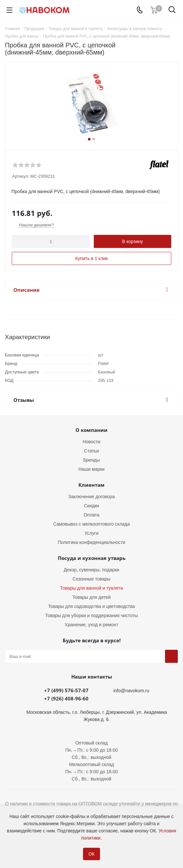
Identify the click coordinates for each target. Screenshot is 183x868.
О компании (91, 430)
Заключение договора (91, 497)
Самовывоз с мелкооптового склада (91, 524)
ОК (91, 854)
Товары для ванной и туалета (91, 588)
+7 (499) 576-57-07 (66, 690)
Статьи (91, 451)
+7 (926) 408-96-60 (66, 698)
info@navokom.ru (131, 691)
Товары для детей (91, 597)
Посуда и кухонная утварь (92, 558)
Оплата (91, 515)
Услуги (91, 533)
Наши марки (91, 469)
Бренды (92, 460)
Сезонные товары (91, 579)
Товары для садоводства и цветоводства (91, 606)
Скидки (91, 506)
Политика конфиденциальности (92, 542)
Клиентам (91, 485)
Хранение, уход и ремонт (91, 625)
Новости (91, 442)
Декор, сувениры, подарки (91, 570)
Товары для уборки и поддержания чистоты (91, 615)
